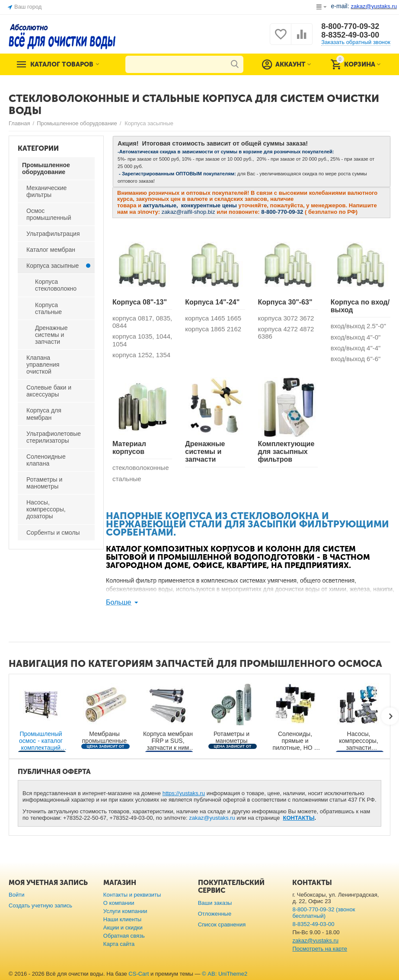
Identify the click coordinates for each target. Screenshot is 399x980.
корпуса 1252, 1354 (141, 355)
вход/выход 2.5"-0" (358, 326)
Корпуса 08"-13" (140, 302)
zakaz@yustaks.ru (212, 818)
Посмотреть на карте (320, 949)
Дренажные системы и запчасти (205, 452)
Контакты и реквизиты (132, 895)
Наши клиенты (122, 919)
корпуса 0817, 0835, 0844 (142, 322)
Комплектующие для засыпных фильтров (286, 452)
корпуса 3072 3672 (286, 318)
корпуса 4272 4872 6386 (286, 333)
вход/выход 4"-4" (356, 348)
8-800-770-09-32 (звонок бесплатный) (324, 913)
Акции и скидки (123, 928)
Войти (16, 895)
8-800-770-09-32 (350, 26)
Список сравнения (222, 924)
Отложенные (215, 914)
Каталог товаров (62, 64)
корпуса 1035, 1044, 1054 (142, 340)
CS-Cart (139, 974)
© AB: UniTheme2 (225, 974)
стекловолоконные (141, 468)
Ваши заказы (215, 903)
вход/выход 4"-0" (356, 337)
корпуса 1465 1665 (213, 318)
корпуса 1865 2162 (213, 329)
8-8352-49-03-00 (350, 35)
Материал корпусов (129, 448)
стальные (127, 479)
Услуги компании (125, 911)
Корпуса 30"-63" (285, 302)
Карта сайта (119, 944)
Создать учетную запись (40, 905)
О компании (119, 903)
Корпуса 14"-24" (212, 302)
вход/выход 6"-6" (356, 359)
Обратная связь (124, 936)
